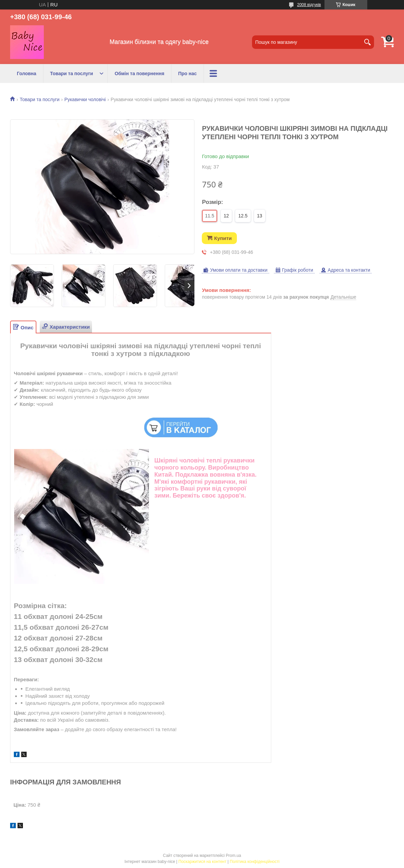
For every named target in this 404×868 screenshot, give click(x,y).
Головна (27, 73)
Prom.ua (233, 856)
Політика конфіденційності (255, 862)
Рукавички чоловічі (85, 99)
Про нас (188, 73)
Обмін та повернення (139, 73)
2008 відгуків (309, 5)
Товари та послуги (72, 73)
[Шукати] (367, 42)
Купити (223, 238)
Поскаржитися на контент (203, 862)
